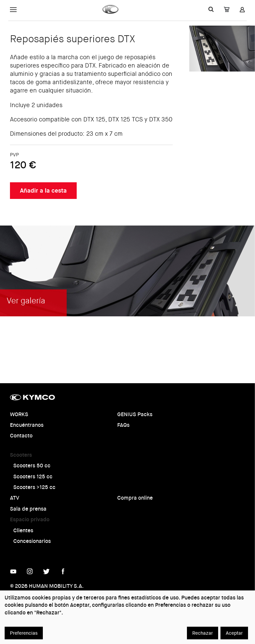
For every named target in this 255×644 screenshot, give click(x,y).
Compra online (135, 498)
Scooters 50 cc (32, 466)
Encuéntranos (27, 425)
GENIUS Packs (135, 414)
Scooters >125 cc (34, 487)
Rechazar (203, 633)
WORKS (19, 414)
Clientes (23, 530)
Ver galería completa (206, 351)
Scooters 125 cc (33, 477)
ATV (15, 498)
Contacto (21, 436)
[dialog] (127, 617)
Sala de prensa (28, 509)
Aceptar (234, 633)
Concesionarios (32, 541)
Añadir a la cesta (43, 191)
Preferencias (24, 633)
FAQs (123, 425)
